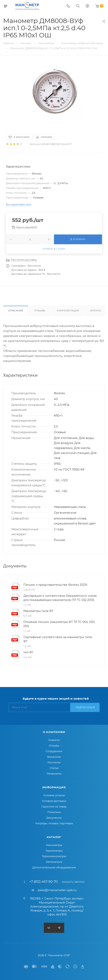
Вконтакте (49, 928)
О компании (54, 732)
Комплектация (68, 311)
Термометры (54, 851)
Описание (16, 311)
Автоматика (54, 862)
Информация (54, 787)
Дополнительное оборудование (54, 867)
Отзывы (40, 311)
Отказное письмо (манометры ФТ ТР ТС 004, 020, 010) (59, 624)
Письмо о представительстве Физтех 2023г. (56, 585)
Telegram (59, 928)
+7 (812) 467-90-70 (43, 882)
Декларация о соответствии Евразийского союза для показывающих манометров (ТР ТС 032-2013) (60, 598)
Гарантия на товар (54, 806)
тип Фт (28, 652)
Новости (54, 740)
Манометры (54, 845)
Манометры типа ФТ (38, 611)
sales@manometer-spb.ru (57, 890)
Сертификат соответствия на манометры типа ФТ (58, 639)
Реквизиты (54, 773)
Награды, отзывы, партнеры (54, 823)
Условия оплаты (54, 795)
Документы (54, 818)
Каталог (54, 837)
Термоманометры (54, 856)
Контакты (54, 762)
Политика (54, 812)
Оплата (96, 311)
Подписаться (85, 707)
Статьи (54, 768)
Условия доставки (54, 801)
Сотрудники (54, 751)
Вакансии (54, 757)
